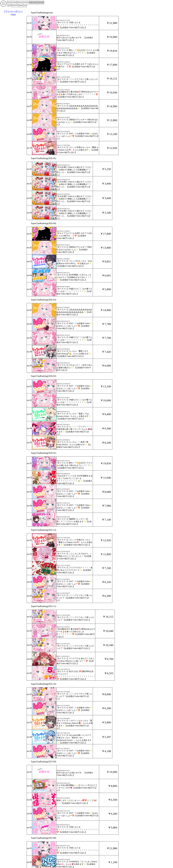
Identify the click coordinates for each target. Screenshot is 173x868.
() (14, 2)
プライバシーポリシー (13, 11)
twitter (13, 14)
